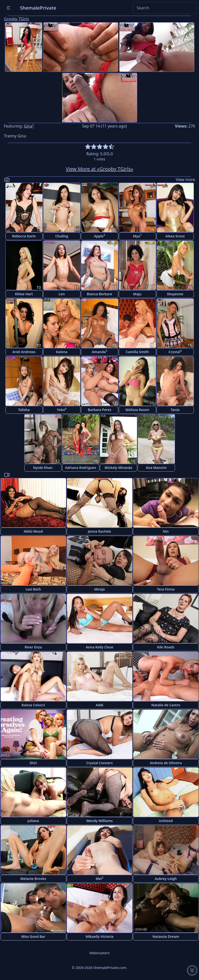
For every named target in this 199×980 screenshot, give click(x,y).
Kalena (62, 352)
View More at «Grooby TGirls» (99, 169)
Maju (137, 294)
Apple (99, 236)
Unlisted (166, 821)
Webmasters (99, 953)
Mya (137, 236)
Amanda (99, 352)
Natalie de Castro (166, 705)
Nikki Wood (33, 531)
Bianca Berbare (100, 294)
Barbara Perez (100, 410)
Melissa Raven (137, 410)
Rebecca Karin (24, 236)
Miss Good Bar (33, 936)
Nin (166, 531)
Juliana (33, 821)
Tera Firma (166, 589)
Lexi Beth (33, 589)
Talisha (24, 410)
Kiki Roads (166, 647)
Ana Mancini (156, 468)
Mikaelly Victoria (99, 936)
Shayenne (175, 294)
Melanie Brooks (33, 879)
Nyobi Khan (43, 468)
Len (62, 294)
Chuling (62, 236)
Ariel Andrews (24, 352)
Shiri (33, 763)
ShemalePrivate (38, 8)
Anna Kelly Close (99, 647)
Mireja (99, 589)
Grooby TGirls (16, 19)
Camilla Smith (137, 352)
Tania (175, 410)
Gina (29, 126)
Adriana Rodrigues (80, 468)
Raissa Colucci (33, 705)
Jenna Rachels (99, 531)
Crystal (175, 352)
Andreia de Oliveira (166, 763)
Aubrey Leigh (166, 879)
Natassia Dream (166, 936)
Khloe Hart (24, 294)
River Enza (33, 647)
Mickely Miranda (118, 468)
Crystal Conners (100, 763)
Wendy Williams (100, 821)
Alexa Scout (175, 236)
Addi (99, 705)
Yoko (62, 409)
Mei (99, 878)
